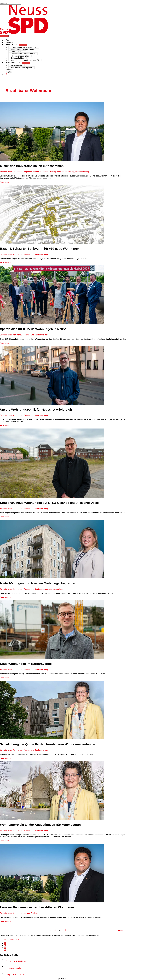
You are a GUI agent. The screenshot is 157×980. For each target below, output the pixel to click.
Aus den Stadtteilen (40, 172)
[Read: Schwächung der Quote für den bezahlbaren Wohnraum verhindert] (52, 739)
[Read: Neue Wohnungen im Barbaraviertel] (52, 658)
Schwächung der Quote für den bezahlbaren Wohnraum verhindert (49, 744)
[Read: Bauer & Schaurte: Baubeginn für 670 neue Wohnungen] (52, 243)
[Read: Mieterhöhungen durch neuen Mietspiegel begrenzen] (52, 578)
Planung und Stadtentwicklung (62, 172)
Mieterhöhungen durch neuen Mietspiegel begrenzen (39, 583)
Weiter (122, 930)
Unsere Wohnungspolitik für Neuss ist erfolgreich (36, 409)
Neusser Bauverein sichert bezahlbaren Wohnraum (37, 907)
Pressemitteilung (82, 172)
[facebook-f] (5, 943)
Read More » (5, 182)
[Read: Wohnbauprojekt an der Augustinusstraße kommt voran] (52, 819)
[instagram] (5, 948)
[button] (6, 74)
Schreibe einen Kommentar (11, 172)
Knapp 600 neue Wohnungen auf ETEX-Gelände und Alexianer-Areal (50, 503)
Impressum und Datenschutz (12, 939)
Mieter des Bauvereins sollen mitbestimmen (32, 166)
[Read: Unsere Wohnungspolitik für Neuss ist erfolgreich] (52, 404)
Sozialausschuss (56, 589)
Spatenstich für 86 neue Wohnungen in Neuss (33, 329)
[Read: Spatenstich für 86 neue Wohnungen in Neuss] (52, 324)
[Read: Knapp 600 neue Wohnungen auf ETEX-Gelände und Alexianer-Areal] (52, 497)
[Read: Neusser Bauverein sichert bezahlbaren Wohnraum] (52, 902)
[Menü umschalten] (23, 45)
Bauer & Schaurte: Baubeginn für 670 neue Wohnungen (40, 248)
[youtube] (5, 950)
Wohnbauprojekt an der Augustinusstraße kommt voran (40, 825)
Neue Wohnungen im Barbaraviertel (26, 664)
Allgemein (28, 172)
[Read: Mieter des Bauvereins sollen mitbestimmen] (52, 160)
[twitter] (5, 945)
